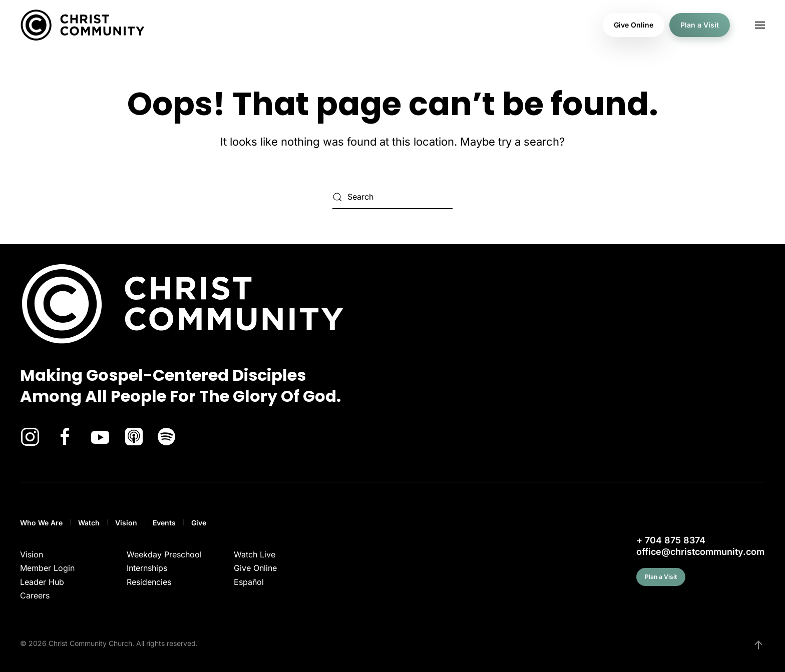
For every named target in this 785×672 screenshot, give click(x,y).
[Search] (392, 197)
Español (249, 582)
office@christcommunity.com (700, 552)
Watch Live (255, 554)
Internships (147, 568)
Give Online (634, 25)
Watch (89, 523)
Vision (126, 523)
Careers (35, 595)
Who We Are (41, 523)
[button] (760, 25)
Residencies (149, 582)
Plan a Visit (700, 25)
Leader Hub (42, 582)
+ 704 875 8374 (671, 540)
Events (164, 523)
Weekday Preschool (164, 554)
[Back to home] (83, 25)
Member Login (47, 568)
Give (199, 523)
